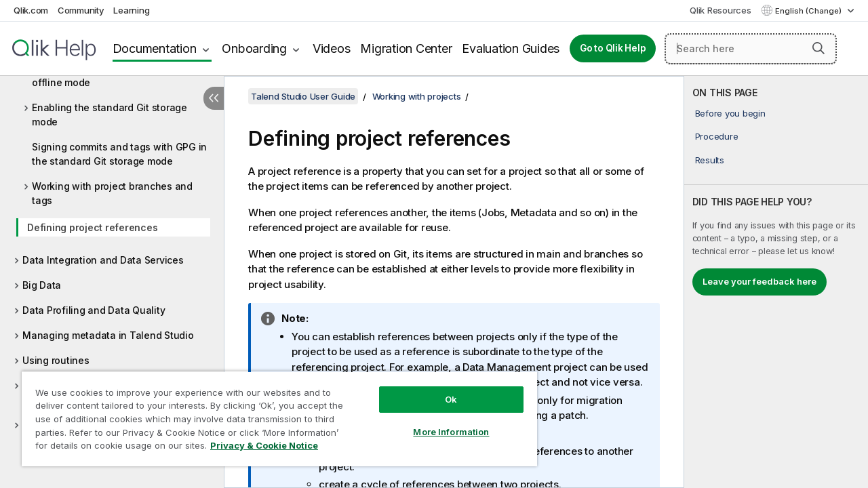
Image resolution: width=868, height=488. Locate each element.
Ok (441, 389)
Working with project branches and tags (112, 193)
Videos (332, 48)
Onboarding (254, 48)
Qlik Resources (721, 10)
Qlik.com (31, 10)
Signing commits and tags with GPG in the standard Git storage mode (119, 154)
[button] (818, 48)
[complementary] (776, 282)
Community (81, 10)
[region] (273, 413)
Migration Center (406, 48)
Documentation (155, 48)
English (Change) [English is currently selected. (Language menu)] (809, 11)
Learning (131, 10)
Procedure (717, 136)
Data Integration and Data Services (103, 260)
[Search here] (751, 49)
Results (710, 160)
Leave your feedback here (759, 281)
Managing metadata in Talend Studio (108, 335)
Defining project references (92, 227)
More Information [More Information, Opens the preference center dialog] (441, 422)
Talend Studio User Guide (303, 96)
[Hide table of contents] (214, 98)
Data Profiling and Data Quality (94, 310)
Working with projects (417, 96)
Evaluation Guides (511, 48)
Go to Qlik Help (613, 48)
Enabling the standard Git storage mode (110, 115)
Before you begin (730, 113)
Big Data (42, 285)
